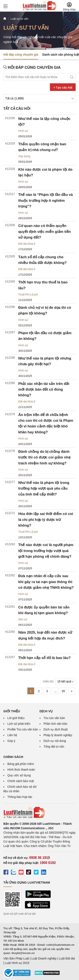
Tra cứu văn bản (54, 718)
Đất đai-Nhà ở (27, 244)
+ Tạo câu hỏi (63, 88)
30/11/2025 (25, 351)
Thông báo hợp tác (20, 797)
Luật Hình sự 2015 (17, 963)
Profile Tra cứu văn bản (23, 729)
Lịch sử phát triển (19, 724)
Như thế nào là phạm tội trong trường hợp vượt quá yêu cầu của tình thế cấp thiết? (44, 488)
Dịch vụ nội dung (55, 741)
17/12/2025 (25, 249)
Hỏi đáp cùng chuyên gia (21, 55)
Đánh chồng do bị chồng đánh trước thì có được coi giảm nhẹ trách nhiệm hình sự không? (44, 457)
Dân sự (23, 619)
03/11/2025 (25, 670)
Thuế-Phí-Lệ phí (28, 294)
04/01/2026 (25, 187)
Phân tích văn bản (56, 724)
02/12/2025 (25, 325)
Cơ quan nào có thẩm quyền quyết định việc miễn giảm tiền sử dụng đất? (45, 231)
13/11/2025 (25, 537)
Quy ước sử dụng (19, 775)
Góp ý (11, 741)
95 (63, 691)
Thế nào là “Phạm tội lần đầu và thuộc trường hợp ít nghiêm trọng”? (46, 200)
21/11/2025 (25, 407)
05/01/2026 (25, 136)
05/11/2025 (25, 650)
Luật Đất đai (67, 958)
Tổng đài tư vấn (54, 747)
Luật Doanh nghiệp (44, 958)
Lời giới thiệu (16, 718)
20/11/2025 (25, 444)
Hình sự (23, 131)
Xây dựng (24, 156)
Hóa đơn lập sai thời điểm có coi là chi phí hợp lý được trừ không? (46, 520)
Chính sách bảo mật (21, 781)
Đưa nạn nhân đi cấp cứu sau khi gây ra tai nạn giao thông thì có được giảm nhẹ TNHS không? (46, 582)
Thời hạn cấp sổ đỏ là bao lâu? (44, 658)
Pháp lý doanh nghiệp (58, 735)
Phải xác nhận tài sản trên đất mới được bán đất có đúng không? (44, 389)
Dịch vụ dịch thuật (56, 729)
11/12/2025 (25, 300)
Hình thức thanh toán (21, 770)
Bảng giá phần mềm (21, 764)
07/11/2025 (25, 568)
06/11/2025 (25, 625)
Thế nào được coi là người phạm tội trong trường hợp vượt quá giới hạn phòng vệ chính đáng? (46, 551)
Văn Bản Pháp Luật (16, 958)
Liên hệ (12, 735)
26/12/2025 (25, 218)
